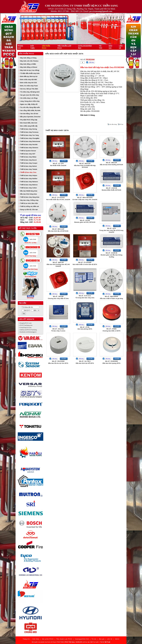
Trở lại (121, 124)
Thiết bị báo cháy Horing (29, 129)
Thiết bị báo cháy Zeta (28, 172)
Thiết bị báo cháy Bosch (28, 160)
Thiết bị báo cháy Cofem (28, 188)
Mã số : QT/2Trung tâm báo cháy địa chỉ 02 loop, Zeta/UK (111, 230)
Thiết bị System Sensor (28, 151)
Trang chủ (26, 639)
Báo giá (102, 639)
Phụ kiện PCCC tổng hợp (29, 120)
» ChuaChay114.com (25, 328)
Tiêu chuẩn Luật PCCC (64, 639)
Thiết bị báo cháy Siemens (29, 148)
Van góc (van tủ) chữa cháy (30, 95)
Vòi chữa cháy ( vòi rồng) (29, 98)
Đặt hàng (91, 62)
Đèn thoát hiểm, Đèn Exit (29, 123)
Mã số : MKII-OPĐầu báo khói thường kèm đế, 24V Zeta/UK (58, 264)
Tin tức (94, 639)
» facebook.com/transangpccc (28, 332)
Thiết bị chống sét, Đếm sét (30, 206)
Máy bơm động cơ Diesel (29, 67)
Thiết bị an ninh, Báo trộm (29, 203)
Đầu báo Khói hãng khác (29, 194)
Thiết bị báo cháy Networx (29, 182)
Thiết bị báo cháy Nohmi (28, 166)
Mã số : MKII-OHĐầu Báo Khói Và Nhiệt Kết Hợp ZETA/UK (85, 165)
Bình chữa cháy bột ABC (29, 80)
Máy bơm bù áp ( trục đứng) (30, 70)
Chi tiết (64, 161)
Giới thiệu (36, 639)
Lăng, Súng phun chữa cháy (30, 101)
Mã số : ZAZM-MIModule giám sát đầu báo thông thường (112, 255)
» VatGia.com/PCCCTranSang (28, 330)
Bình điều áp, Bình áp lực (29, 76)
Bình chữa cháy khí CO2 (29, 83)
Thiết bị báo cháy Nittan (28, 157)
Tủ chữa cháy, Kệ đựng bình (30, 92)
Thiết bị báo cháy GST (28, 154)
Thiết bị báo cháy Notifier (29, 179)
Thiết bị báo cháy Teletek (29, 169)
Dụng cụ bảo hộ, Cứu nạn (29, 209)
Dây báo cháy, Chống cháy (29, 200)
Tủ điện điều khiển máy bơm (30, 73)
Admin (117, 639)
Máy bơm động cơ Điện (28, 64)
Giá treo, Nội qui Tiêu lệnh (29, 89)
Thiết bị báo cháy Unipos (29, 175)
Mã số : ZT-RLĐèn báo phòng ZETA (85, 328)
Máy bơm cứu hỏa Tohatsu (29, 61)
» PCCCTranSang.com (26, 325)
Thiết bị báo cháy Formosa (29, 132)
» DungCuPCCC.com (25, 323)
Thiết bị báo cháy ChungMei (30, 138)
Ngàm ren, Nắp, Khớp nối (29, 104)
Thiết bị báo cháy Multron (29, 185)
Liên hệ (110, 639)
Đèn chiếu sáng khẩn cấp (29, 126)
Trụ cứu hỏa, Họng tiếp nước (30, 107)
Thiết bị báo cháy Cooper (29, 163)
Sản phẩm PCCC (27, 54)
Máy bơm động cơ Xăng (28, 58)
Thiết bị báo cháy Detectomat (30, 141)
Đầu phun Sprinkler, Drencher (30, 117)
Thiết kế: (105, 642)
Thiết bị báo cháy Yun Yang (29, 135)
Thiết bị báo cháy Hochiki (29, 145)
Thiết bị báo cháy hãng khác (30, 197)
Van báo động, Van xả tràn (29, 114)
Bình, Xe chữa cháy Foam (29, 86)
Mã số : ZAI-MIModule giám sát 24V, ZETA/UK (85, 221)
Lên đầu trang (113, 124)
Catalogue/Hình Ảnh (82, 639)
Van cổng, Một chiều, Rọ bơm (30, 110)
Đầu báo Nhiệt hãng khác (29, 191)
